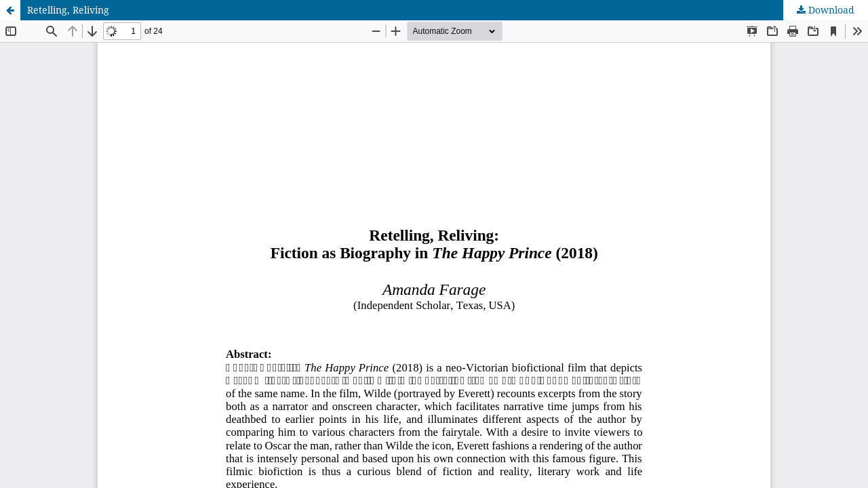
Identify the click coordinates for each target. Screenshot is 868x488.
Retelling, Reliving (68, 10)
